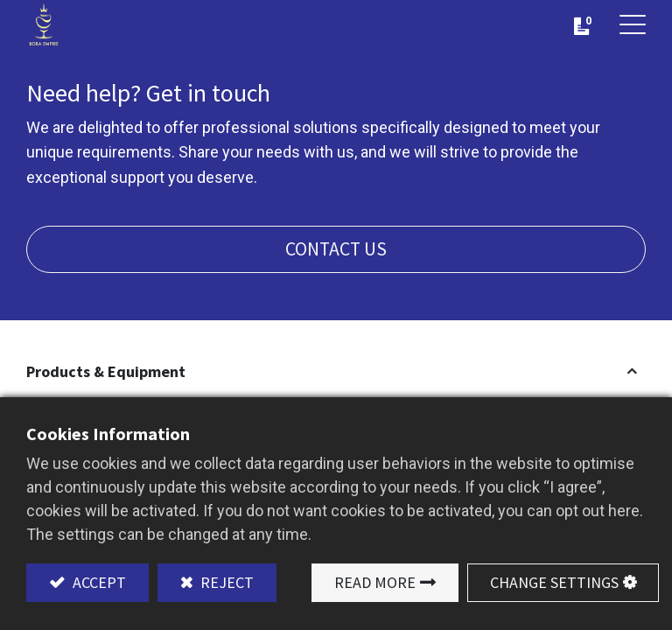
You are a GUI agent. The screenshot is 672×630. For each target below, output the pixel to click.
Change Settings (554, 582)
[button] (336, 371)
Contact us (336, 249)
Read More (375, 582)
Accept (98, 582)
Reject (225, 582)
